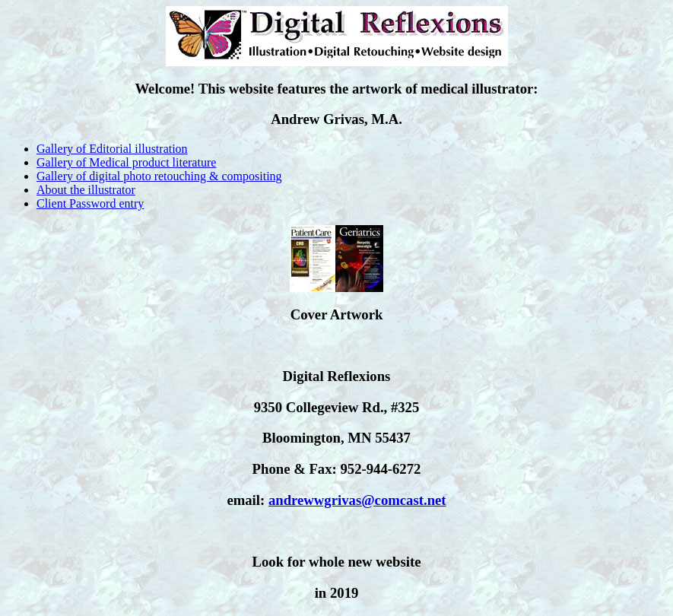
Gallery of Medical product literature (126, 162)
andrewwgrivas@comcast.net (357, 500)
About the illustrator (86, 190)
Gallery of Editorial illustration (112, 149)
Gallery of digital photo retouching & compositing (159, 176)
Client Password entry (90, 203)
